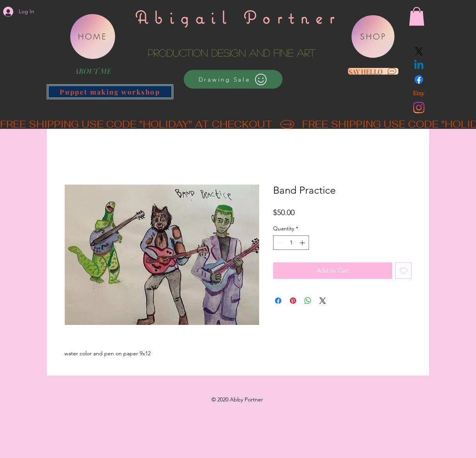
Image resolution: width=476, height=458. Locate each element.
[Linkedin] (419, 65)
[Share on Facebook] (278, 301)
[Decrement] (279, 243)
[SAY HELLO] (373, 71)
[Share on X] (323, 301)
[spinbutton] (291, 243)
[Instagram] (419, 108)
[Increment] (303, 243)
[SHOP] (373, 37)
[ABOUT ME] (92, 71)
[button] (417, 16)
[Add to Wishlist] (403, 271)
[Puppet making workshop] (110, 92)
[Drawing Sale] (233, 79)
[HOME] (93, 37)
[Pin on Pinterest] (293, 301)
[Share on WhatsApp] (308, 301)
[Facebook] (419, 79)
